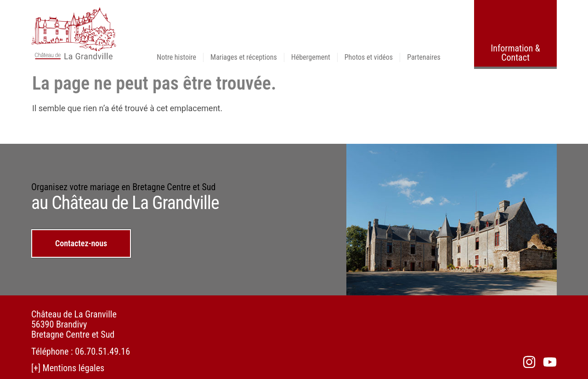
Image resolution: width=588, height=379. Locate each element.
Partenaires (424, 57)
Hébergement (311, 57)
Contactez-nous (81, 243)
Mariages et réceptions (244, 57)
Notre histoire (176, 57)
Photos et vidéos (369, 57)
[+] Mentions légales (68, 368)
